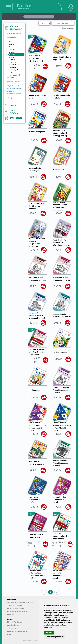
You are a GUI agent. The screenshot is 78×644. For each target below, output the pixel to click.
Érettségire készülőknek (14, 82)
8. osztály (12, 60)
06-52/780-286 (19, 605)
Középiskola (10, 78)
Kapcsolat (11, 615)
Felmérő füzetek (14, 62)
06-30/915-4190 (18, 608)
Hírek (9, 634)
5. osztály (12, 52)
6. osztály (12, 55)
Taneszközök (16, 118)
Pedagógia (10, 98)
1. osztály (12, 42)
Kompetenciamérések (15, 75)
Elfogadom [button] (49, 633)
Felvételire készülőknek (16, 65)
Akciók (13, 106)
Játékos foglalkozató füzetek (15, 71)
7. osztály (12, 57)
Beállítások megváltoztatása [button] (55, 637)
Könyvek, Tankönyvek (16, 28)
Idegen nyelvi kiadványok (14, 94)
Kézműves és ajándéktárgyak (17, 631)
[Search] (39, 17)
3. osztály (12, 47)
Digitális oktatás (14, 112)
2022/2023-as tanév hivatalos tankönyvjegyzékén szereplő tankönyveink (15, 89)
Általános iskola (11, 38)
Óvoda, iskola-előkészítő (14, 33)
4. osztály (12, 50)
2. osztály (12, 44)
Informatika (12, 67)
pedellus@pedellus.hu (20, 612)
